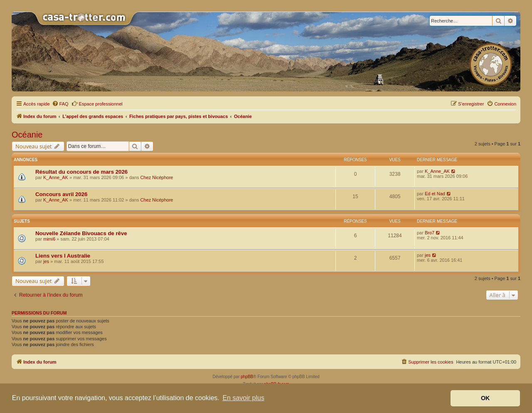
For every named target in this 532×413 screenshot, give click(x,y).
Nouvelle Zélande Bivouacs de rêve (81, 233)
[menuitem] (60, 104)
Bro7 (430, 233)
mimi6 (49, 239)
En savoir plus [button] (243, 398)
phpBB (247, 377)
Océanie (27, 135)
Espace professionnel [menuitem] (97, 103)
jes (46, 261)
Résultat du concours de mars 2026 (81, 172)
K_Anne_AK (56, 177)
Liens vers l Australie (63, 256)
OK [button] (485, 398)
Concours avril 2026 (61, 194)
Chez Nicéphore (157, 177)
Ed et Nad (435, 194)
